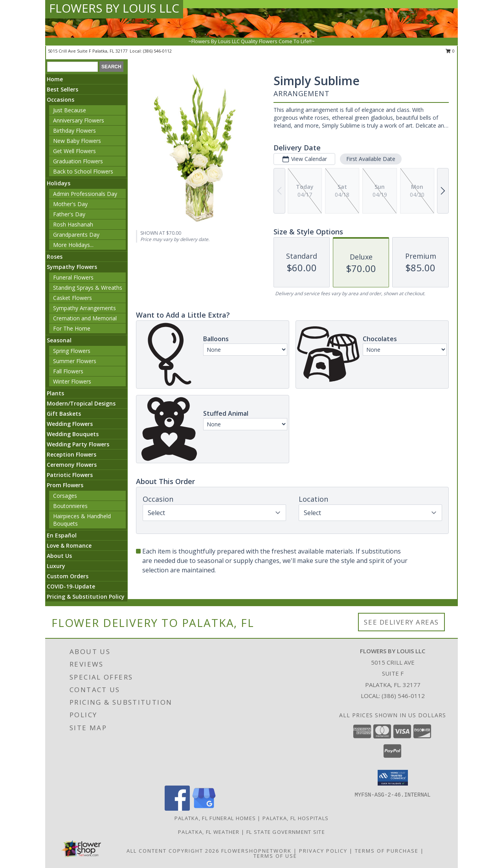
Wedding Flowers (70, 424)
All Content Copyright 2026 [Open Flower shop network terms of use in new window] (173, 851)
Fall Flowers (68, 371)
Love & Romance (69, 545)
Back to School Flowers (83, 171)
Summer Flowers (75, 361)
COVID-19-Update (71, 586)
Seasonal (59, 340)
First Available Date (371, 159)
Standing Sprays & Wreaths (88, 288)
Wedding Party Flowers (78, 444)
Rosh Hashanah (73, 224)
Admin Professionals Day (85, 194)
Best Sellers (62, 89)
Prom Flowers (65, 485)
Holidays (59, 183)
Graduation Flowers (78, 161)
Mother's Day (70, 204)
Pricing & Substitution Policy (86, 597)
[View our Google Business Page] (204, 809)
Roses (55, 257)
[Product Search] (73, 67)
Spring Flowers (72, 351)
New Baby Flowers (77, 141)
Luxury (56, 566)
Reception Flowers (72, 454)
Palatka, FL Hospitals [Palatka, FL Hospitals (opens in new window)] (296, 818)
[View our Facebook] (177, 809)
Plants (55, 393)
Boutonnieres (70, 506)
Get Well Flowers (74, 151)
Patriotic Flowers (70, 475)
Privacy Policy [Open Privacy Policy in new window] (323, 851)
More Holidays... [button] (73, 245)
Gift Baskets (64, 414)
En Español (62, 535)
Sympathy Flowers (72, 267)
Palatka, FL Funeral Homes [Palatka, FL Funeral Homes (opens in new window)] (215, 818)
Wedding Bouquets (73, 434)
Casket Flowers (73, 298)
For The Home (72, 328)
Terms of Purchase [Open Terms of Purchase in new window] (387, 851)
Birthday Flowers (74, 131)
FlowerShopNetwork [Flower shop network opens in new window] (256, 851)
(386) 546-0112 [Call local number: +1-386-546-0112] (157, 51)
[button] (393, 778)
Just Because (70, 110)
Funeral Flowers (73, 277)
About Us (59, 556)
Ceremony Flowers (72, 465)
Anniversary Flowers (79, 120)
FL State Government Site (286, 832)
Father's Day (69, 214)
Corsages (65, 496)
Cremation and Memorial (85, 318)
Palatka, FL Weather (209, 832)
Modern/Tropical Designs (81, 403)
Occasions (61, 100)
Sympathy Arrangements (84, 308)
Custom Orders (68, 576)
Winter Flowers (72, 381)
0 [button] (450, 51)
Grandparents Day (76, 235)
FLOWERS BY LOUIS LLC (114, 8)
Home (55, 79)
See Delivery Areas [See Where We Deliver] (401, 622)
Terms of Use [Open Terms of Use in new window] (275, 856)
